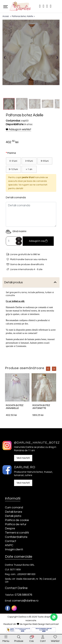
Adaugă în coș (38, 241)
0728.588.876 (23, 595)
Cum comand (14, 507)
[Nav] (48, 369)
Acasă (6, 16)
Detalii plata (13, 516)
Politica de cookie (17, 520)
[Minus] (19, 239)
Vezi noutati (23, 458)
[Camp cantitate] (13, 241)
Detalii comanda (16, 197)
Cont (43, 641)
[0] (31, 637)
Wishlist (55, 641)
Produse (19, 641)
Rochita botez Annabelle (15, 407)
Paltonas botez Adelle (22, 16)
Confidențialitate (16, 537)
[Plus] (19, 243)
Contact (11, 541)
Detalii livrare (14, 512)
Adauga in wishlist (19, 129)
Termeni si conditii (17, 533)
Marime (12, 153)
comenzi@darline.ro (25, 601)
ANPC (9, 545)
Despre (10, 528)
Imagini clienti (14, 549)
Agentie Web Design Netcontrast (41, 624)
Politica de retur (16, 524)
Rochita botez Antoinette (41, 407)
